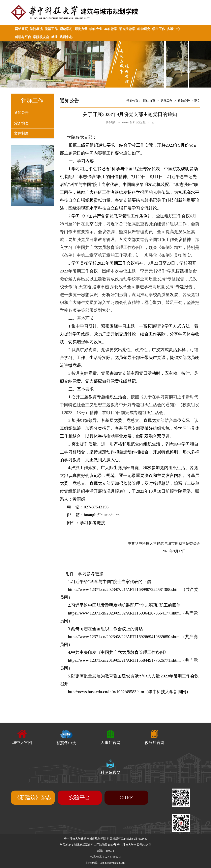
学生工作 (159, 29)
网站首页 (21, 29)
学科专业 (96, 29)
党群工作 (51, 29)
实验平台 (80, 798)
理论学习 (66, 29)
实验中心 (174, 29)
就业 (54, 37)
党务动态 (21, 123)
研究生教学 (127, 29)
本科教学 (111, 29)
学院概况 (36, 29)
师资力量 (81, 29)
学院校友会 (41, 37)
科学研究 (144, 29)
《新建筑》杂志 (33, 798)
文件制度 (21, 133)
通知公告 (21, 113)
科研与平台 (23, 37)
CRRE (126, 798)
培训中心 (66, 37)
